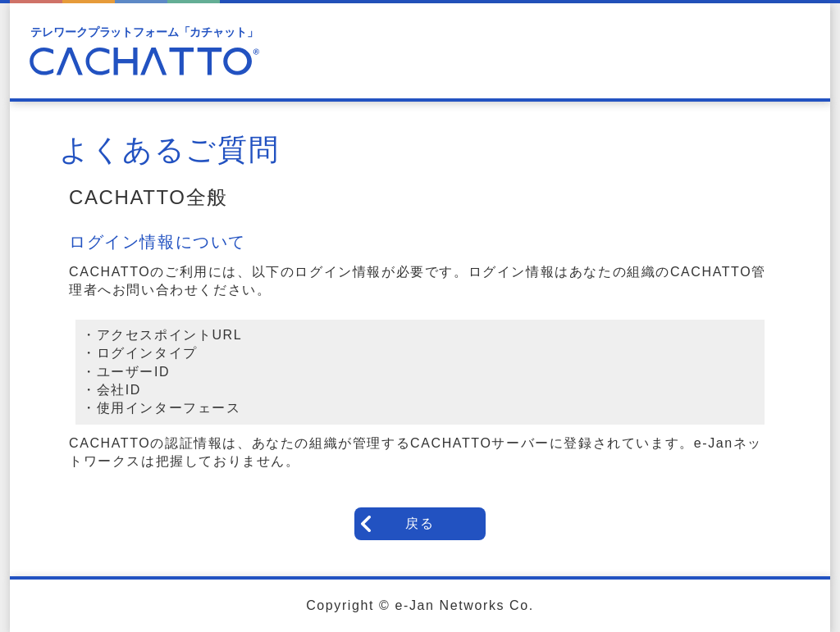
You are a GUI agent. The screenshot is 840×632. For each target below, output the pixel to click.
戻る (420, 523)
